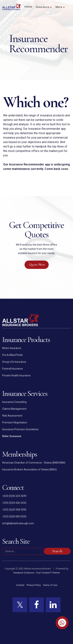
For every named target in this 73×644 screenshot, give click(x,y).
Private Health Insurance (16, 375)
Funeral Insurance (13, 369)
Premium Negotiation (15, 422)
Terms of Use (50, 585)
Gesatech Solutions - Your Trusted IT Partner (36, 573)
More (59, 7)
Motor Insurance (12, 348)
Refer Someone (12, 436)
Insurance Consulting (14, 402)
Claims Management (14, 409)
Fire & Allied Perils (12, 355)
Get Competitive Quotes (36, 230)
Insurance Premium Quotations (20, 429)
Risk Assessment (12, 416)
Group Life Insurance (14, 362)
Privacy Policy (34, 585)
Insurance (43, 7)
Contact (20, 585)
